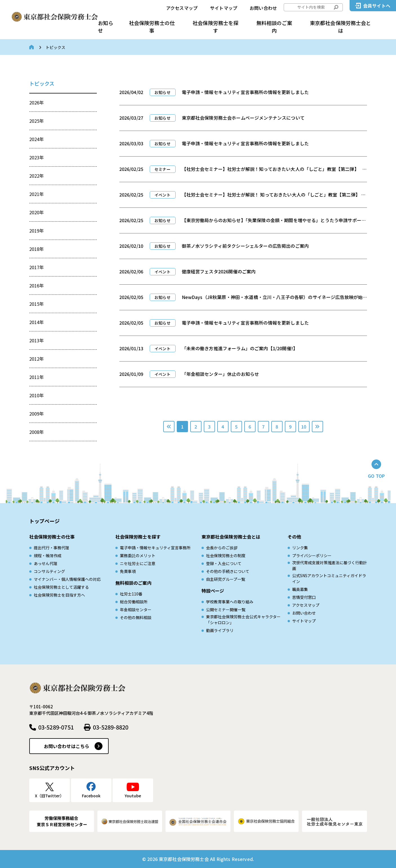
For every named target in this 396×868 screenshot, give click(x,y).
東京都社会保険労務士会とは (341, 27)
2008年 (37, 432)
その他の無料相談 (136, 617)
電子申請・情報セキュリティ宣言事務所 (155, 548)
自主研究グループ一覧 (226, 579)
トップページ (45, 521)
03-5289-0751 (56, 727)
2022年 (37, 176)
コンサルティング (49, 571)
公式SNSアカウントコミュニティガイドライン (329, 578)
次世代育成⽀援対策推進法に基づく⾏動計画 (330, 565)
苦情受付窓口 (304, 597)
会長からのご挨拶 (222, 548)
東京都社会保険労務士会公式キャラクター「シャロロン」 (243, 620)
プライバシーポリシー (312, 555)
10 (304, 427)
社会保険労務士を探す (215, 27)
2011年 (37, 377)
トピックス (42, 83)
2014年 (37, 322)
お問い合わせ (263, 8)
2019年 (37, 231)
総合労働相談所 (134, 602)
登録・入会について (224, 563)
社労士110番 (131, 594)
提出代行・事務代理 (52, 548)
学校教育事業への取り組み (230, 602)
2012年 (37, 359)
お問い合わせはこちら (67, 746)
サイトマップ (224, 8)
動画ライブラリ (220, 630)
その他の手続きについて (228, 571)
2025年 (37, 121)
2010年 (37, 395)
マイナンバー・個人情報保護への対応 (67, 579)
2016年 (37, 285)
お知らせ (106, 27)
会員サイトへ (377, 6)
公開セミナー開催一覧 (226, 610)
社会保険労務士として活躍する (61, 587)
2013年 (37, 340)
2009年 (37, 414)
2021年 (37, 194)
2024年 (37, 139)
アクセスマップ (182, 8)
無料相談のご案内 (274, 27)
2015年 (37, 304)
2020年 (37, 212)
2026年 (37, 102)
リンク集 (300, 548)
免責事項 (128, 571)
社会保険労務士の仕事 (152, 27)
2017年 (37, 267)
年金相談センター (136, 610)
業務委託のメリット (138, 555)
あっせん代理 (46, 563)
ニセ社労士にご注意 (138, 563)
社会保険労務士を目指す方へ (59, 595)
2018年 (37, 249)
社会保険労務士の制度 (226, 555)
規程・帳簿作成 (48, 555)
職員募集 (300, 589)
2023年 (37, 157)
